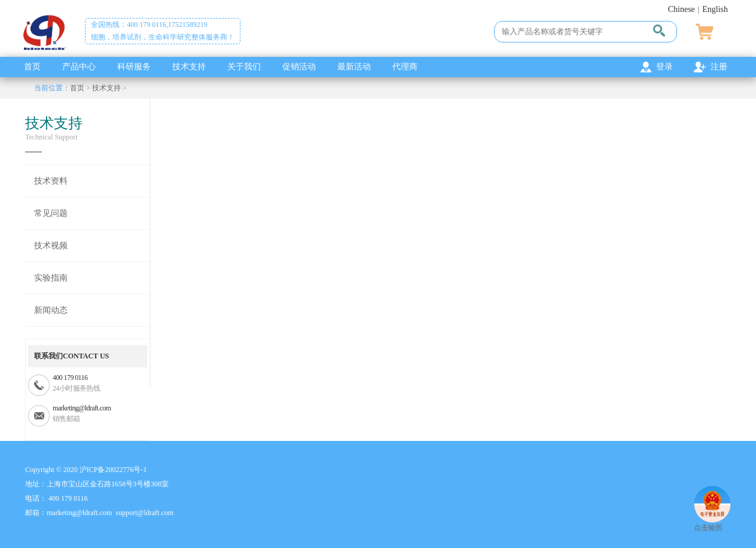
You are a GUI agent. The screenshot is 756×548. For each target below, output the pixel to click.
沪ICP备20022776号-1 (113, 470)
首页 (32, 67)
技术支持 (189, 67)
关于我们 (244, 67)
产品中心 (79, 67)
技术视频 (51, 246)
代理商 (405, 67)
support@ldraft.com (144, 513)
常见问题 (51, 213)
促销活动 (299, 67)
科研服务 (134, 67)
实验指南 (51, 278)
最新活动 (354, 67)
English (715, 9)
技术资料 (51, 181)
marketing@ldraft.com (82, 408)
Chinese (682, 9)
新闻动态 (51, 310)
